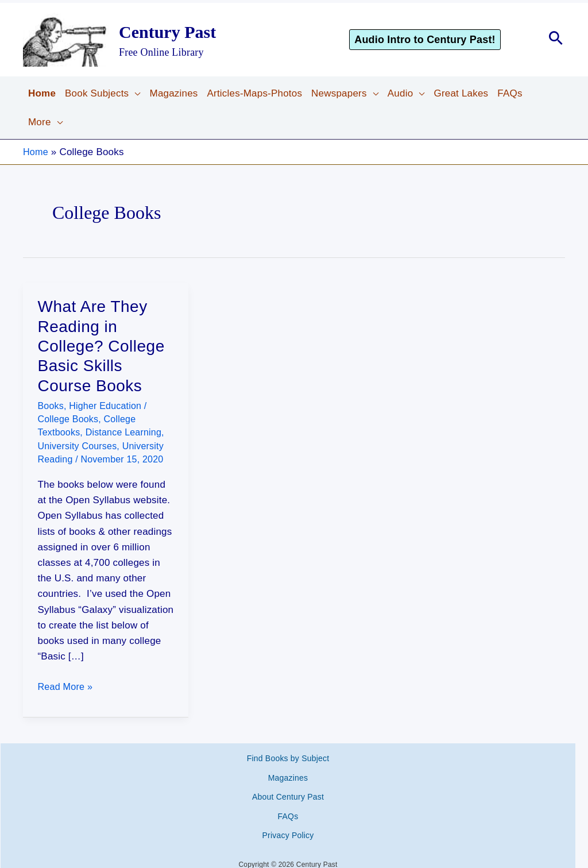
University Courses (78, 446)
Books (51, 406)
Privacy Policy (288, 809)
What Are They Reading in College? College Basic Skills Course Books (101, 346)
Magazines (288, 769)
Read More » (67, 687)
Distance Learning (123, 432)
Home (36, 152)
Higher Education (105, 406)
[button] (441, 40)
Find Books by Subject (288, 755)
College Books (68, 419)
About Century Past (288, 782)
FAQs (288, 796)
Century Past (167, 32)
